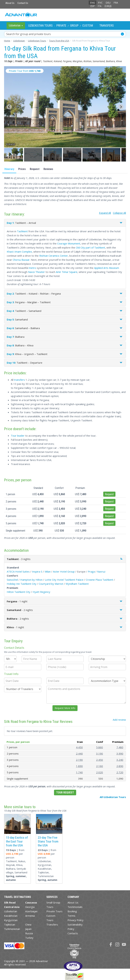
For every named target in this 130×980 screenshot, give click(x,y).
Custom (88, 25)
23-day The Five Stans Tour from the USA (48, 841)
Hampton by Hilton (31, 580)
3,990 (120, 753)
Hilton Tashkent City (19, 592)
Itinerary (9, 169)
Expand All (105, 213)
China (28, 924)
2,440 (79, 753)
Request (35, 169)
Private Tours (54, 911)
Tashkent (22, 231)
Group (74, 25)
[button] (14, 155)
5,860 (100, 747)
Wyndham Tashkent (77, 584)
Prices (22, 169)
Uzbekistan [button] (16, 25)
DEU (108, 3)
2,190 (79, 760)
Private (61, 25)
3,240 (120, 760)
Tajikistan (10, 924)
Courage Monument (69, 243)
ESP (93, 6)
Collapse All (119, 213)
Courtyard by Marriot (51, 584)
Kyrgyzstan (11, 920)
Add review (119, 720)
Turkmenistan (12, 929)
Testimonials (75, 907)
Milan (48, 572)
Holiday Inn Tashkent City (22, 584)
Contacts (73, 933)
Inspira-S (37, 572)
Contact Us (23, 3)
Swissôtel (12, 580)
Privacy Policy (75, 920)
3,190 (100, 753)
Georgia (30, 907)
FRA (116, 3)
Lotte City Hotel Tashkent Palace (64, 580)
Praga (91, 572)
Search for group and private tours (29, 34)
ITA (100, 6)
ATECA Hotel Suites (18, 572)
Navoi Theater (36, 272)
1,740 (79, 772)
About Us (10, 3)
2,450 (100, 760)
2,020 (100, 772)
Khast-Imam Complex (19, 252)
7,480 (120, 747)
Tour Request (65, 793)
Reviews (48, 169)
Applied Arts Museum (107, 268)
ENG (93, 3)
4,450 (79, 747)
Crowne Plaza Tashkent (100, 580)
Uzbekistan (11, 911)
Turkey (29, 938)
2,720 (120, 772)
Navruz (101, 572)
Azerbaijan (31, 911)
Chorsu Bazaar (21, 260)
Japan (28, 929)
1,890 (79, 766)
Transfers (107, 25)
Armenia (30, 916)
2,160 (100, 766)
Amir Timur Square (67, 272)
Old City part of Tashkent (90, 247)
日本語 (108, 6)
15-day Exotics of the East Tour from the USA (17, 841)
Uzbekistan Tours (40, 25)
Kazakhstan (11, 916)
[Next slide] (121, 107)
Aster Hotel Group (64, 572)
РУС (100, 3)
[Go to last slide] (9, 107)
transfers (19, 380)
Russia (29, 933)
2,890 (120, 766)
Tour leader (18, 436)
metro (32, 268)
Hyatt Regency (41, 592)
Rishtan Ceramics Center (54, 256)
